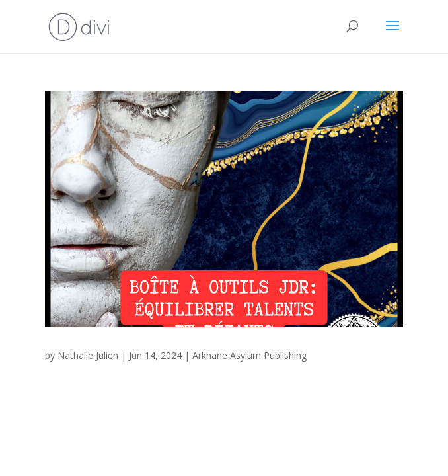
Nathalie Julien (88, 355)
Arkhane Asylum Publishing (249, 355)
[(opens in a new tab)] (224, 209)
